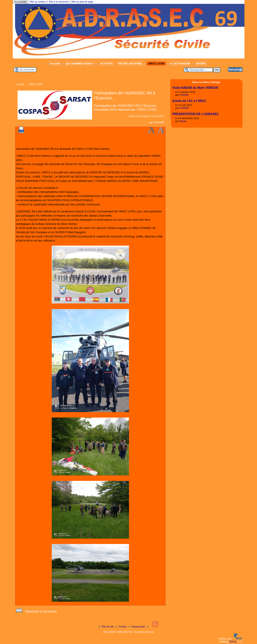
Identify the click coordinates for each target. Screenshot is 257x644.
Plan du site (107, 627)
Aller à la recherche (59, 2)
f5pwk (183, 121)
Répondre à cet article (41, 611)
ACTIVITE (107, 64)
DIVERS (201, 64)
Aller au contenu (38, 2)
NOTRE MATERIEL (130, 64)
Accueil (55, 64)
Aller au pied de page (82, 2)
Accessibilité (21, 2)
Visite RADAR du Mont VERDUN (195, 88)
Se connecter (27, 70)
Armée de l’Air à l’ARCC (190, 101)
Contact (122, 627)
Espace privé (137, 627)
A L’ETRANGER (180, 64)
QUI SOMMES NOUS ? (80, 64)
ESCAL (233, 642)
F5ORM (157, 123)
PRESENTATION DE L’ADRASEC (196, 114)
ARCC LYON (156, 64)
